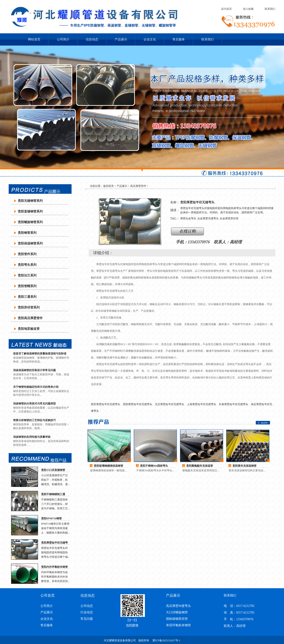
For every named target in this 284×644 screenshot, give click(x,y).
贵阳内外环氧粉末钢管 (54, 567)
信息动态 (92, 39)
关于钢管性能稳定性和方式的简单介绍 (36, 387)
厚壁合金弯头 (188, 218)
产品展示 (121, 39)
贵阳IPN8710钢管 (51, 518)
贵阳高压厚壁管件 (30, 318)
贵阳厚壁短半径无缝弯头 (54, 543)
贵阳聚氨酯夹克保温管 (200, 466)
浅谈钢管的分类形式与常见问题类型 (34, 404)
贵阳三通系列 (27, 297)
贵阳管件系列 (27, 254)
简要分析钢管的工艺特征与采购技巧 (34, 420)
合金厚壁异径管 (229, 218)
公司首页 (48, 595)
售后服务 (179, 39)
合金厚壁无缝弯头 (208, 218)
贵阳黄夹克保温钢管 (244, 466)
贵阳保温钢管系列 (30, 243)
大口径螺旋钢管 (177, 612)
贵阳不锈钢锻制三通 (53, 494)
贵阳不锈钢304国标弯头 (154, 466)
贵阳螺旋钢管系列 (30, 222)
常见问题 (87, 619)
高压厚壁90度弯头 (178, 606)
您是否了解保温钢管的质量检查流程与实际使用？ (40, 354)
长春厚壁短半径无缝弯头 (234, 404)
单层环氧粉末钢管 (178, 625)
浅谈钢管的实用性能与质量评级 (32, 437)
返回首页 (108, 186)
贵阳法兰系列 (27, 275)
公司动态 (87, 606)
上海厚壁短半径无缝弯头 (202, 404)
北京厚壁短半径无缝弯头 (170, 404)
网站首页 (34, 39)
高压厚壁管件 (138, 186)
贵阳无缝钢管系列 (30, 201)
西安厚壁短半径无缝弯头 (106, 404)
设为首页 (226, 9)
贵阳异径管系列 (29, 307)
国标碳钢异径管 (177, 619)
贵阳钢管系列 (27, 233)
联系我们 (270, 9)
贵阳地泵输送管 (29, 329)
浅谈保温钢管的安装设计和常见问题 (34, 370)
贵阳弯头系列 (27, 265)
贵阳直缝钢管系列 (30, 211)
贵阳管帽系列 (27, 286)
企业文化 (150, 39)
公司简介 (63, 39)
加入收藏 (248, 9)
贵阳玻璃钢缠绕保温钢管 (108, 466)
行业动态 (87, 612)
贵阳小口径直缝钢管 (53, 470)
